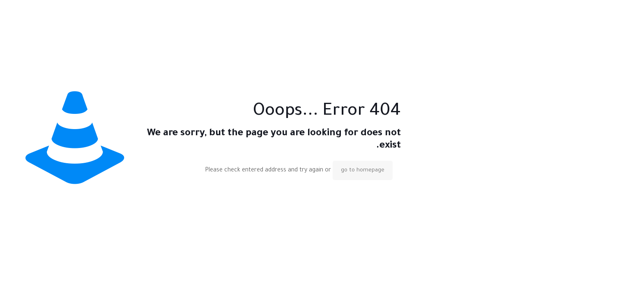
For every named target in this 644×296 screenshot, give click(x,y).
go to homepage (363, 170)
